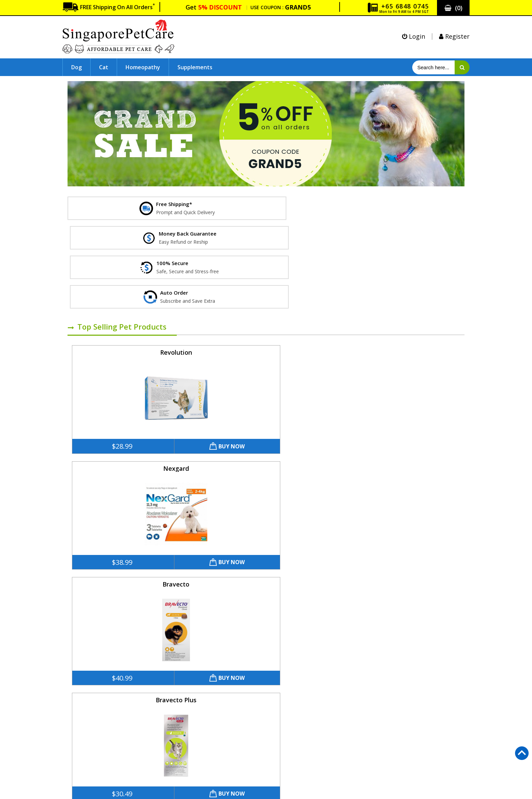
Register (454, 36)
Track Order (82, 767)
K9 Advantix (414, 501)
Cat (104, 67)
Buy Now (143, 357)
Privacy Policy (84, 735)
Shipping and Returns (94, 725)
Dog (77, 67)
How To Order (85, 756)
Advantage (214, 501)
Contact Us (81, 693)
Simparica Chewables (215, 382)
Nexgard (214, 264)
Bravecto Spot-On (414, 382)
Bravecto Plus (414, 264)
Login (414, 36)
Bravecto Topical (115, 501)
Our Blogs (270, 756)
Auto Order (271, 735)
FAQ (73, 704)
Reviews (268, 746)
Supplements (195, 67)
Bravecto (314, 264)
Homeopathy (143, 67)
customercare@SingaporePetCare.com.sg (411, 643)
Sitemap (268, 725)
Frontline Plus (115, 382)
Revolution (115, 264)
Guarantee (81, 714)
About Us (79, 683)
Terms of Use (84, 746)
